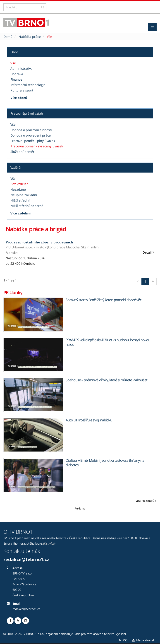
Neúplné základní (24, 195)
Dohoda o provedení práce (31, 135)
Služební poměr (22, 152)
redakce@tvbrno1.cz (26, 559)
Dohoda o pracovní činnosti (31, 130)
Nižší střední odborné (27, 206)
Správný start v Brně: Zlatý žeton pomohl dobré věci (104, 300)
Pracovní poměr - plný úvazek (33, 141)
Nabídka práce (30, 37)
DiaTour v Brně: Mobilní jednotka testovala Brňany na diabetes (105, 463)
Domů (8, 37)
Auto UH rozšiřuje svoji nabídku (89, 420)
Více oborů (19, 98)
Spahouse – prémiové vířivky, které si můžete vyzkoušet (106, 380)
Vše (13, 63)
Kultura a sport (22, 90)
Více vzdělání (20, 213)
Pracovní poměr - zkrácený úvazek (37, 146)
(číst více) (49, 544)
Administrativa (21, 68)
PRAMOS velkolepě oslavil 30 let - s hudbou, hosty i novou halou (108, 342)
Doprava (17, 74)
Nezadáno (18, 189)
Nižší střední (20, 200)
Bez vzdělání (20, 184)
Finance (16, 79)
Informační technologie (28, 85)
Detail (148, 252)
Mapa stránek (143, 640)
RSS (123, 640)
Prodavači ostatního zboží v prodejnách (39, 242)
